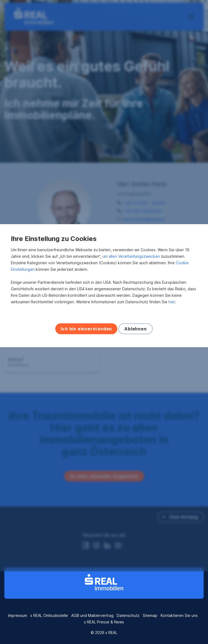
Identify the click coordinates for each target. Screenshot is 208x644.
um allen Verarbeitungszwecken (131, 293)
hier (172, 338)
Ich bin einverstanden (86, 365)
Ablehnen (135, 365)
